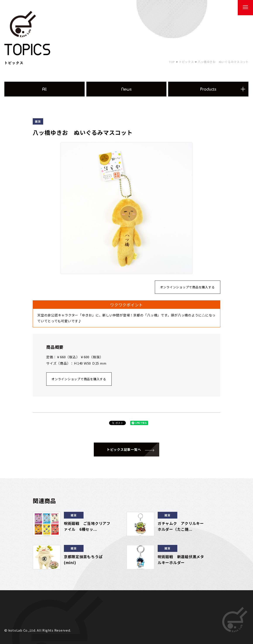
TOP (172, 62)
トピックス (186, 62)
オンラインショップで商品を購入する (187, 287)
